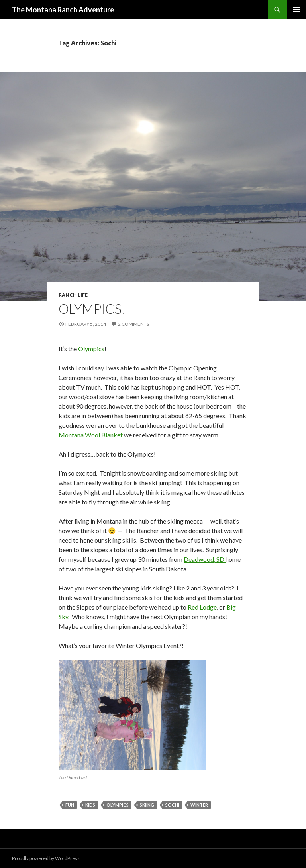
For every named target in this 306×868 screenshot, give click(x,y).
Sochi (172, 805)
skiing (147, 805)
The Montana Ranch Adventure (63, 10)
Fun (70, 805)
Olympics (91, 349)
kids (90, 805)
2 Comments (133, 324)
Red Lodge (202, 607)
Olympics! (92, 309)
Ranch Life (73, 295)
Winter (199, 805)
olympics (118, 805)
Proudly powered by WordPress (46, 858)
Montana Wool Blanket (91, 435)
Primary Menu (296, 10)
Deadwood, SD (205, 559)
